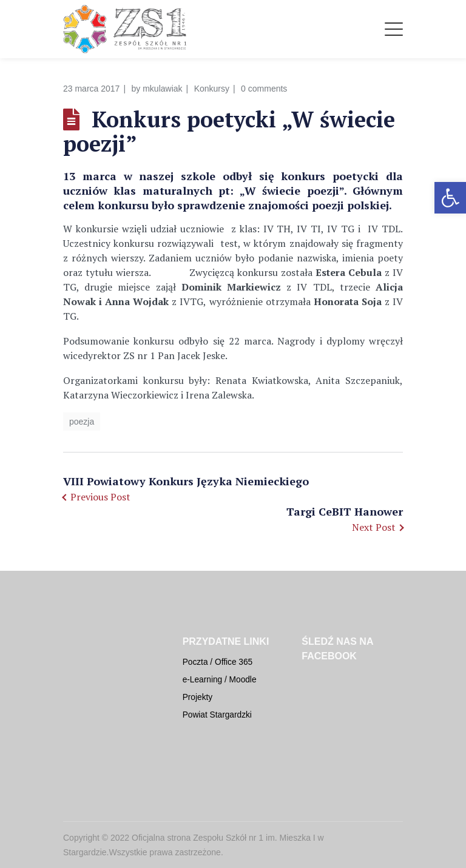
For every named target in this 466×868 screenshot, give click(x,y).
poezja (82, 422)
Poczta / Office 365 (218, 662)
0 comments (264, 89)
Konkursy (212, 89)
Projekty (198, 697)
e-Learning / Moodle (220, 680)
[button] (450, 198)
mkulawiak (162, 89)
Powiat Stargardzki (217, 715)
